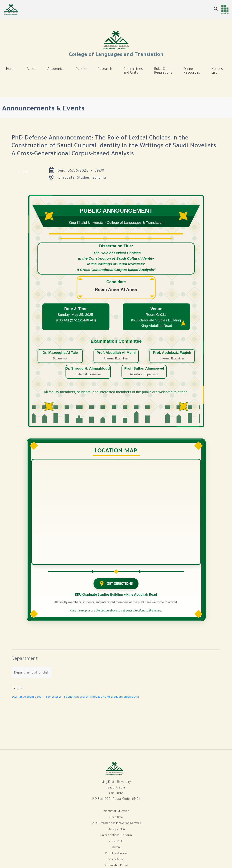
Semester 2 (53, 697)
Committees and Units (133, 71)
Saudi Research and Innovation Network (116, 824)
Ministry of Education (116, 811)
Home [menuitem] (11, 69)
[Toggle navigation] (10, 84)
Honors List (217, 71)
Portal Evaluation (116, 854)
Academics (56, 69)
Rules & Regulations (163, 71)
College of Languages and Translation (116, 44)
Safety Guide (116, 860)
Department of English (32, 673)
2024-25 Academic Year (27, 697)
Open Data (116, 818)
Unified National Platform (116, 836)
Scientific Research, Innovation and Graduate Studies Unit (101, 697)
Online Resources (192, 71)
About (31, 69)
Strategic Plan (116, 830)
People (81, 69)
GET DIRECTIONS (116, 584)
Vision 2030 (116, 842)
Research (105, 69)
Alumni (116, 848)
